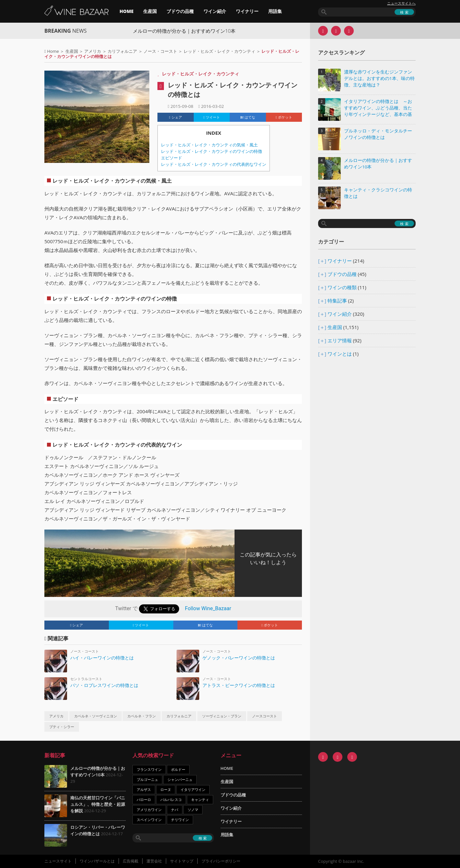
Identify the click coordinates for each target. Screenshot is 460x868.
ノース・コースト (160, 51)
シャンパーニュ (180, 779)
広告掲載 (131, 861)
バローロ (144, 799)
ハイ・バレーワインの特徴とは (102, 658)
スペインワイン (149, 820)
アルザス (144, 789)
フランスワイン (149, 769)
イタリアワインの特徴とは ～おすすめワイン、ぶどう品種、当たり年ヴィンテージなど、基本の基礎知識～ (378, 108)
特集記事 (337, 301)
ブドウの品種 (180, 11)
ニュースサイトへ (401, 3)
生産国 (150, 11)
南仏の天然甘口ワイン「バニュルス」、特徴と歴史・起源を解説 (98, 804)
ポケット (284, 117)
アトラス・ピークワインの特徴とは (239, 685)
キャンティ (200, 799)
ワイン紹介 (215, 11)
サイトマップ (182, 861)
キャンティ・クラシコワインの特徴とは (378, 193)
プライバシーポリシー (221, 861)
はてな (248, 117)
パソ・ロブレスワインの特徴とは (104, 685)
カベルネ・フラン (142, 716)
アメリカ (93, 51)
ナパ (175, 810)
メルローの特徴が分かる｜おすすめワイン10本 (198, 31)
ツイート (212, 117)
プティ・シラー (62, 727)
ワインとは (340, 354)
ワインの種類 (342, 287)
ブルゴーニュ (147, 779)
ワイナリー (247, 11)
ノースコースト (264, 716)
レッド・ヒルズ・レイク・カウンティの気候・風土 (209, 145)
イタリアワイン (193, 789)
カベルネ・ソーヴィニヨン (96, 716)
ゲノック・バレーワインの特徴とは (239, 658)
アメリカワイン (149, 810)
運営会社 (154, 861)
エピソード (172, 158)
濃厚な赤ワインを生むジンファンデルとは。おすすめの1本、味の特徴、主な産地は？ (379, 78)
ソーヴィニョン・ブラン (222, 716)
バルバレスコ (171, 799)
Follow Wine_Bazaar (208, 609)
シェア (176, 117)
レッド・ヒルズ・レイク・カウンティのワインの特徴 (212, 151)
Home (53, 51)
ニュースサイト (58, 861)
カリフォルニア (122, 51)
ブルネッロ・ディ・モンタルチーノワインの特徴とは (378, 134)
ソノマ (193, 810)
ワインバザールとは (97, 861)
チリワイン (180, 820)
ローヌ (166, 789)
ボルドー (178, 769)
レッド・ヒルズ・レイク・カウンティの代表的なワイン (214, 164)
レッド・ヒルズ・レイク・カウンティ (219, 51)
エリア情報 (340, 340)
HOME (126, 11)
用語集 (275, 11)
